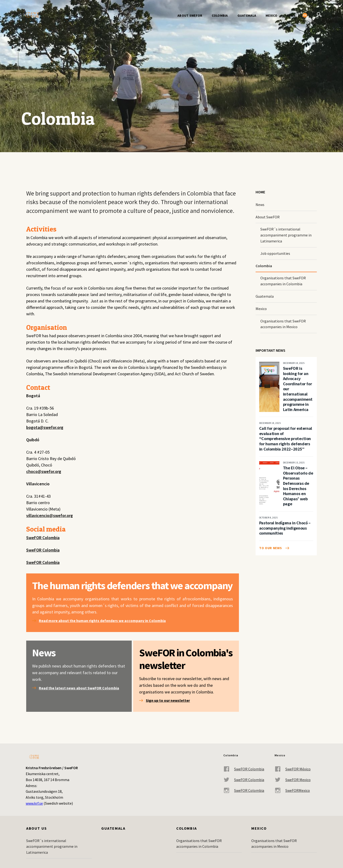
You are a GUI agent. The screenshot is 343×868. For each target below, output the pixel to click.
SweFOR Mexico (293, 780)
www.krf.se (34, 803)
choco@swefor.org (44, 471)
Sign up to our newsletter (168, 700)
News (291, 15)
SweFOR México (293, 769)
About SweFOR (190, 15)
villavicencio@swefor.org (50, 515)
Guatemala (247, 15)
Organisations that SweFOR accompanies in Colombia (283, 281)
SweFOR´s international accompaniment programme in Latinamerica (286, 235)
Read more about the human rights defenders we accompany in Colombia (102, 621)
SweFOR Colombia (43, 538)
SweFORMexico (292, 790)
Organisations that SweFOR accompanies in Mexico (283, 324)
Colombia (220, 15)
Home (260, 192)
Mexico (271, 15)
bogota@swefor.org (45, 427)
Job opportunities (275, 253)
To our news (271, 548)
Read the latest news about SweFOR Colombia (79, 688)
